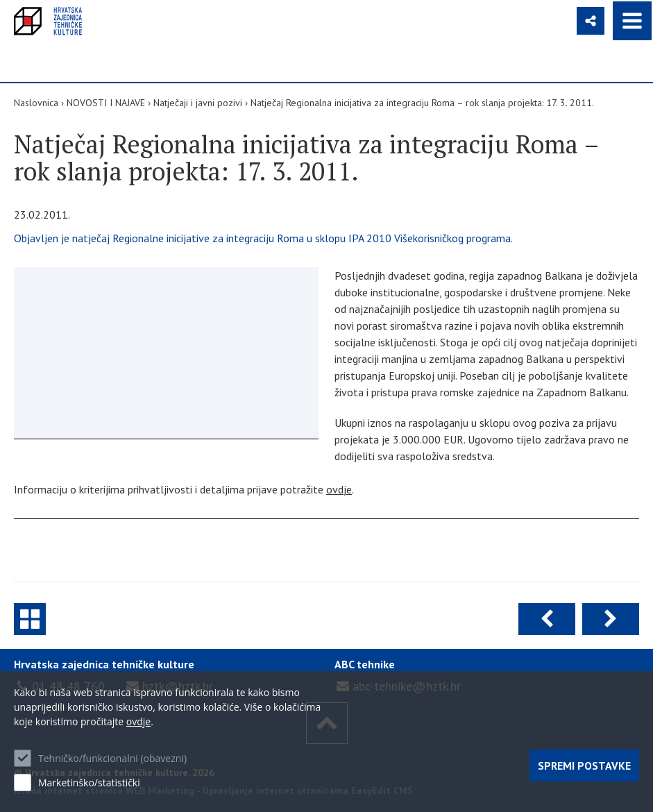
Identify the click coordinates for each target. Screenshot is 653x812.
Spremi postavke (584, 766)
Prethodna (547, 619)
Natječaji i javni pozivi (198, 103)
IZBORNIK (632, 21)
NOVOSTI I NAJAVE (106, 103)
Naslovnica (36, 103)
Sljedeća (611, 619)
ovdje (339, 489)
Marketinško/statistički (89, 783)
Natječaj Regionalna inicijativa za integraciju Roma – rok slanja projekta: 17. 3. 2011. (422, 103)
